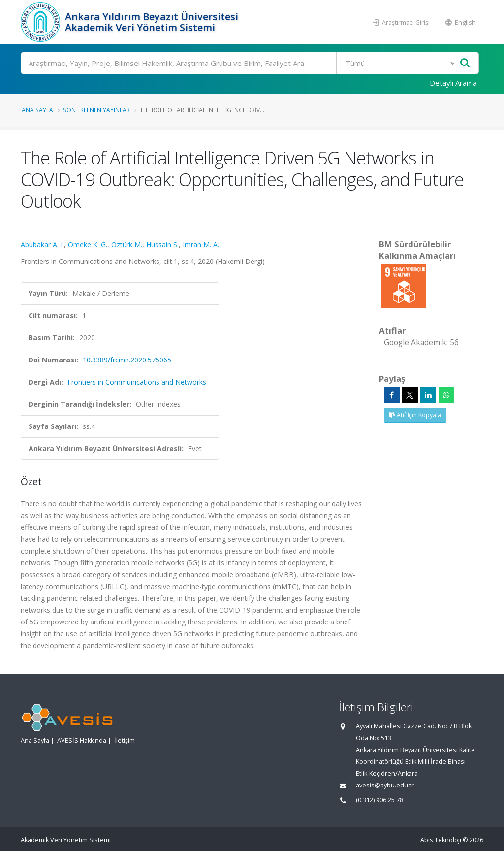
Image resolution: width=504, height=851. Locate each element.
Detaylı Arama (453, 83)
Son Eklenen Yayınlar (96, 110)
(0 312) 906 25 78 (379, 800)
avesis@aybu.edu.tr (385, 785)
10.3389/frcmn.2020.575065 (127, 360)
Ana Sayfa (37, 110)
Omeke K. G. (88, 245)
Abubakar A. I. (42, 245)
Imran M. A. (201, 245)
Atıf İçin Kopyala (415, 415)
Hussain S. (162, 245)
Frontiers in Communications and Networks (137, 382)
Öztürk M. (127, 245)
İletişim (125, 740)
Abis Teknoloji (441, 840)
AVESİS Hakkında (82, 740)
